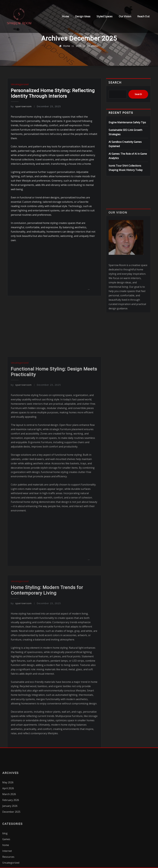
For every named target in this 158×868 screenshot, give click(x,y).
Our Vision (125, 16)
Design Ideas (83, 16)
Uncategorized (20, 84)
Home (65, 16)
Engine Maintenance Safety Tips (127, 122)
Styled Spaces (105, 16)
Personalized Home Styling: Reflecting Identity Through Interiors (53, 93)
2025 (79, 46)
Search (115, 82)
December (93, 46)
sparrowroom (21, 106)
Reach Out (143, 16)
